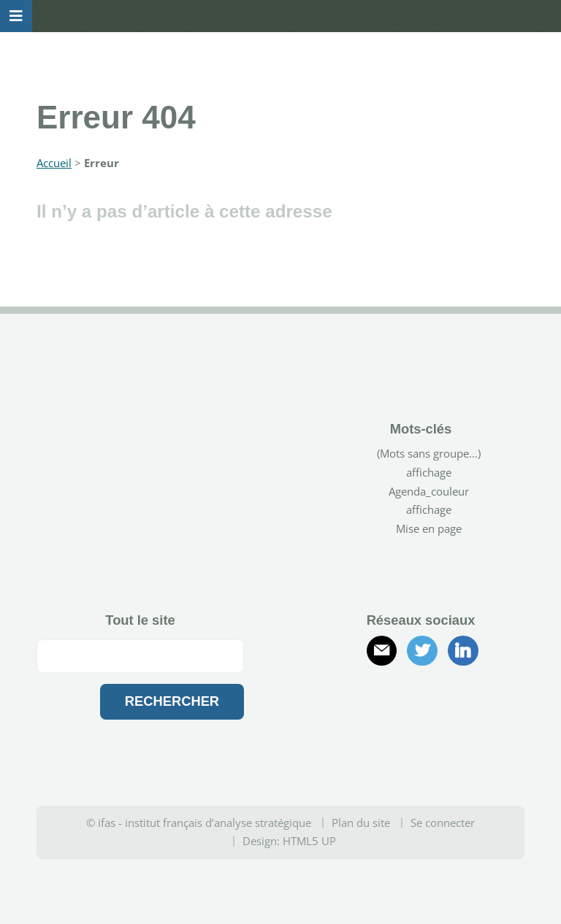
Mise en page (429, 528)
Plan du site (361, 823)
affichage (429, 472)
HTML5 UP (309, 841)
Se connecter (443, 823)
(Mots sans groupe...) (429, 453)
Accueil (54, 163)
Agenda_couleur (429, 491)
